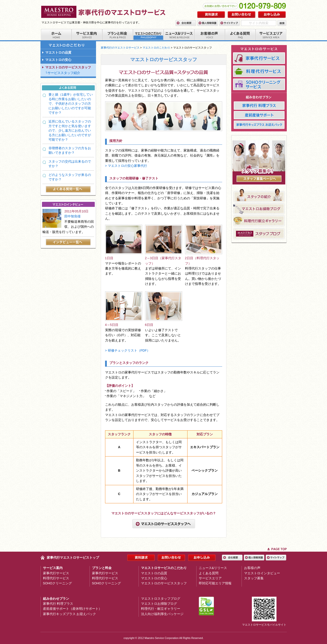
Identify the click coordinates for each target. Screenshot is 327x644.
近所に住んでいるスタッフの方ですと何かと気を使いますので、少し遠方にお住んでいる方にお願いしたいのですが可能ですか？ (70, 130)
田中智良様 (73, 216)
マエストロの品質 (58, 52)
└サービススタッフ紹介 (63, 73)
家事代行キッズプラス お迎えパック (70, 614)
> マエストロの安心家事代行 (126, 166)
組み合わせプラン (56, 599)
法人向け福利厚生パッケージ (162, 614)
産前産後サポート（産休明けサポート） (72, 609)
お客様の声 (252, 568)
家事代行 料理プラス (58, 604)
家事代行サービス (56, 573)
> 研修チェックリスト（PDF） (128, 350)
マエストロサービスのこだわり (164, 568)
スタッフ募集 (254, 578)
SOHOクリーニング (58, 583)
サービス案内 (53, 568)
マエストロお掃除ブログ (159, 604)
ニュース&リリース (213, 568)
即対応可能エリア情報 (215, 583)
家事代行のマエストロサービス (120, 48)
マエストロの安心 (58, 60)
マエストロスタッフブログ (161, 599)
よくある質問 (209, 573)
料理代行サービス (56, 578)
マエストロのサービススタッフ (68, 67)
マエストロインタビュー (262, 573)
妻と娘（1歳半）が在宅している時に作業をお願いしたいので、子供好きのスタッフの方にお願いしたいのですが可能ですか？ (71, 104)
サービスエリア (210, 578)
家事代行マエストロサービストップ (73, 558)
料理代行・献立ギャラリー (161, 609)
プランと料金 (102, 568)
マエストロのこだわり (156, 48)
